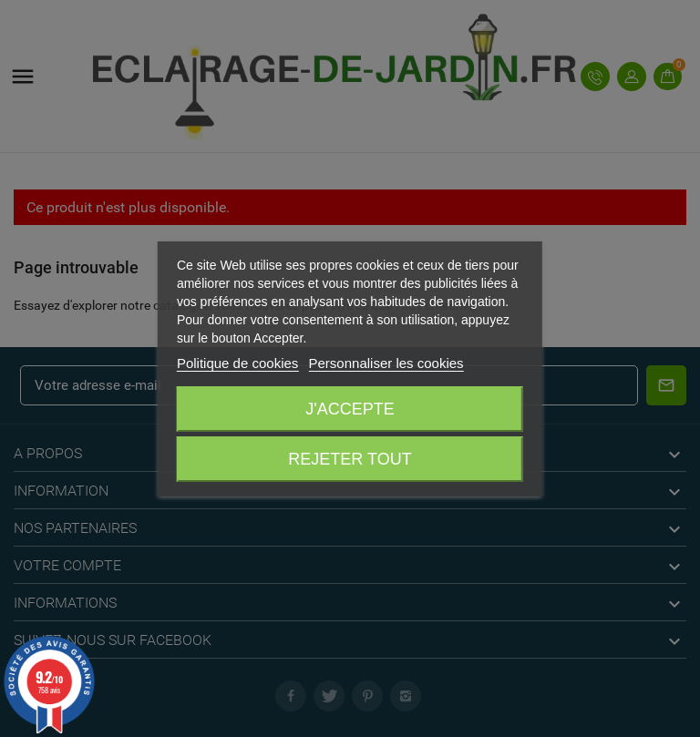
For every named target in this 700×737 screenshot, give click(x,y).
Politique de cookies (237, 363)
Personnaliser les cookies (386, 363)
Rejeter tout (350, 459)
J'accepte (350, 409)
